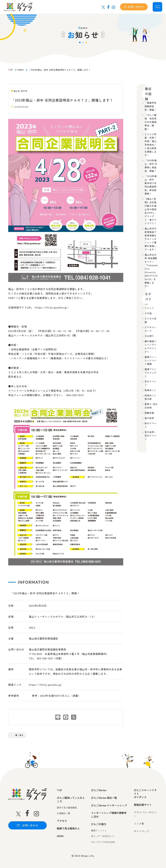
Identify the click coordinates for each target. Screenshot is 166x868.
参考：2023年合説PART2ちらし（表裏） (56, 696)
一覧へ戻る (18, 735)
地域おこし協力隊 (150, 397)
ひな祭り (149, 336)
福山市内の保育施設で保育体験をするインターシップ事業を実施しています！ (150, 239)
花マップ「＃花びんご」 (103, 836)
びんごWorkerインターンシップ (109, 805)
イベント (149, 308)
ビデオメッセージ (150, 329)
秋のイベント (150, 425)
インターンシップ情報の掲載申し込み (109, 815)
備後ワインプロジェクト (150, 373)
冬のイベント (150, 383)
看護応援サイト (143, 805)
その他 (148, 313)
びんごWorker (99, 790)
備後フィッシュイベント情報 (150, 360)
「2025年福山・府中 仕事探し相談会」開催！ (151, 166)
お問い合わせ (134, 7)
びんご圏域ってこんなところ (71, 799)
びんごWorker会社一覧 (104, 798)
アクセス (62, 821)
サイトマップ (141, 831)
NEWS (21, 70)
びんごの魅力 (99, 824)
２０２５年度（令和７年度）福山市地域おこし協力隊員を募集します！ (150, 145)
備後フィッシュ (99, 830)
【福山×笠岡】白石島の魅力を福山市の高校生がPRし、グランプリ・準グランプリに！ (151, 211)
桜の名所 (149, 418)
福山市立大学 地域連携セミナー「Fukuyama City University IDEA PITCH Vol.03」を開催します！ (151, 270)
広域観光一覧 (64, 813)
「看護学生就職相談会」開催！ (150, 106)
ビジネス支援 (150, 320)
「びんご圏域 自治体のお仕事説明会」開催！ (150, 122)
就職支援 (149, 413)
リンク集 (139, 824)
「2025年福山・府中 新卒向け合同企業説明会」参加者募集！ (151, 185)
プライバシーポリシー (145, 814)
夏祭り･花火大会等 (151, 406)
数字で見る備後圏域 (67, 808)
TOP (11, 70)
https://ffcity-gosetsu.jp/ (46, 685)
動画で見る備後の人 (68, 828)
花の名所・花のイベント (150, 436)
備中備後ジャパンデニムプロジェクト (150, 346)
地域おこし (150, 390)
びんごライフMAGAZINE (103, 842)
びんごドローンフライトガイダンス (145, 794)
